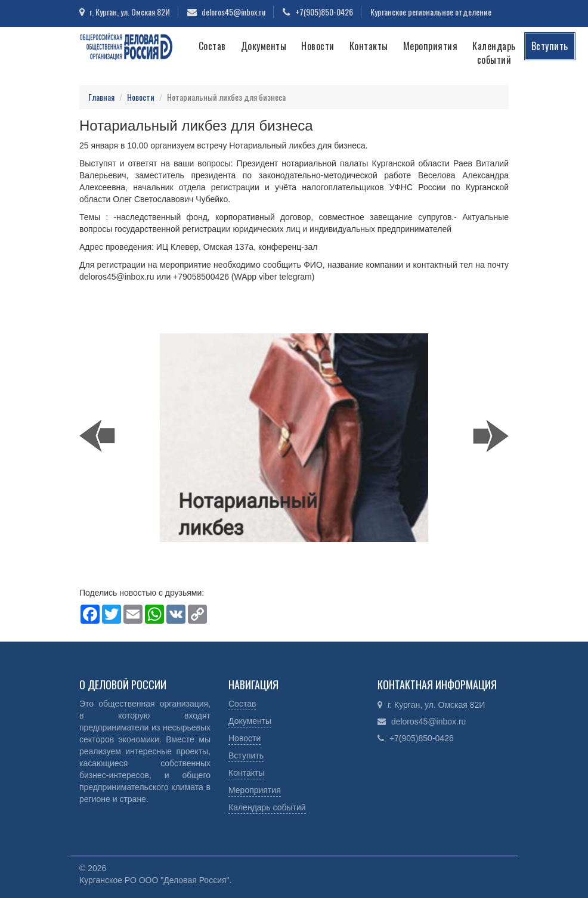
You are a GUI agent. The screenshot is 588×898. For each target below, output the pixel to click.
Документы (264, 46)
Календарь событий (494, 53)
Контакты (369, 46)
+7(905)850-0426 (324, 12)
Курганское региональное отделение (431, 12)
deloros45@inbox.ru (233, 12)
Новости (318, 46)
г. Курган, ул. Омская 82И (130, 12)
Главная (101, 97)
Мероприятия (431, 46)
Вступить (550, 46)
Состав (212, 46)
